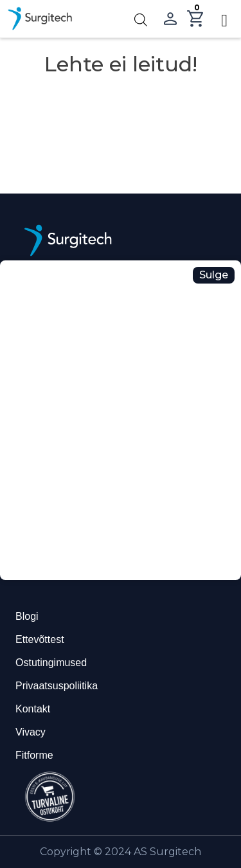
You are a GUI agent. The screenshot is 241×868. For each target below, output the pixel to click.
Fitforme (34, 755)
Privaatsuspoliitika (57, 686)
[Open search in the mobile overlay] (141, 19)
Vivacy (31, 732)
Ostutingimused (51, 663)
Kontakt (33, 709)
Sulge (214, 275)
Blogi (27, 616)
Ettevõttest (40, 639)
